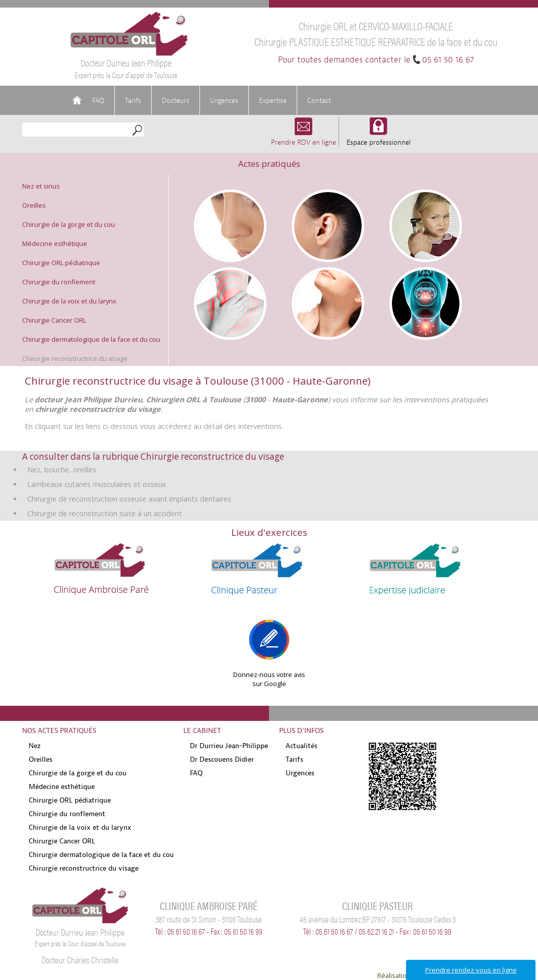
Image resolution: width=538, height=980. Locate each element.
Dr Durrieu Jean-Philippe (229, 746)
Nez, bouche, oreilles (62, 470)
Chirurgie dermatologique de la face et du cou (91, 339)
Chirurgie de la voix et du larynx (69, 301)
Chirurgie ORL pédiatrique (61, 263)
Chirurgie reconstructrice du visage (75, 358)
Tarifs (133, 100)
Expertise (273, 100)
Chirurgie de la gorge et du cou (69, 224)
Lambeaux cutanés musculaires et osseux (97, 484)
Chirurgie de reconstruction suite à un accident (105, 513)
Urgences (224, 100)
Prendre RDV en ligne (304, 137)
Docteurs (176, 100)
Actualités (301, 746)
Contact (319, 100)
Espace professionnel (379, 137)
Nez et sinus (41, 186)
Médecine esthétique (55, 243)
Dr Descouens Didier (222, 759)
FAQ (98, 100)
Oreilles (34, 205)
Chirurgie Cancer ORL (54, 320)
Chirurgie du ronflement (59, 282)
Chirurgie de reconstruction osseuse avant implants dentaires (129, 499)
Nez (35, 746)
